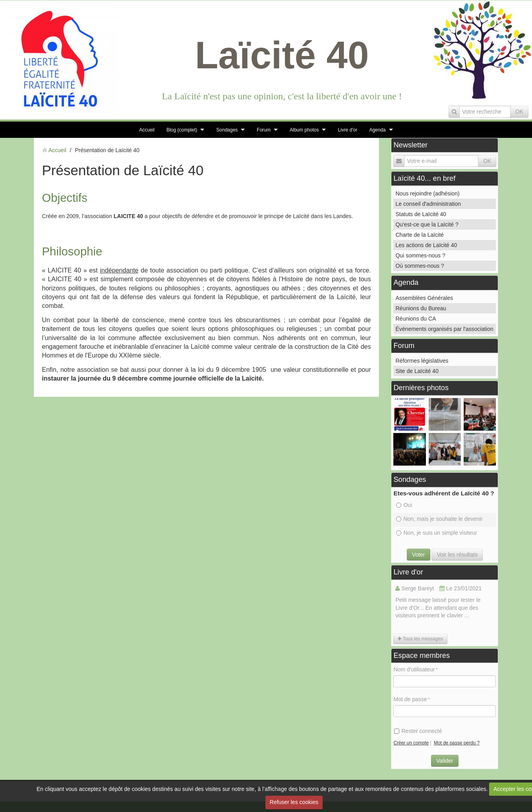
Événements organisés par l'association (444, 329)
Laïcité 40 (282, 55)
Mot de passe (410, 699)
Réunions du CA (416, 319)
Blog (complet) (182, 130)
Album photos (304, 130)
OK (519, 112)
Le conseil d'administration (428, 204)
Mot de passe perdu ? (457, 743)
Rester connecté (418, 731)
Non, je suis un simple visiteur (436, 533)
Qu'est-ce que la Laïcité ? (427, 224)
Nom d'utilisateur (414, 669)
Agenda (377, 130)
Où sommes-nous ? (420, 266)
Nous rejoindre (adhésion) (427, 193)
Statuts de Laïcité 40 (421, 214)
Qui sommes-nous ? (420, 255)
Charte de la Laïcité (419, 235)
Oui (404, 505)
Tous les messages (420, 639)
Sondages (227, 130)
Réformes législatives (422, 361)
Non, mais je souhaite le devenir (439, 519)
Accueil (147, 130)
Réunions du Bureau (421, 308)
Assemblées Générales (424, 298)
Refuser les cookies (294, 802)
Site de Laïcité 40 (417, 371)
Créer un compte (411, 743)
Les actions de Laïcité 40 (426, 245)
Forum (264, 130)
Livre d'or (347, 130)
